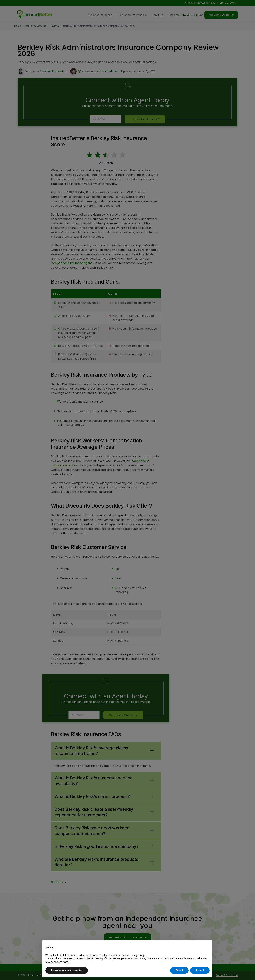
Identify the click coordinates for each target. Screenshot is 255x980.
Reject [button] (179, 970)
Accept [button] (200, 970)
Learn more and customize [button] (67, 970)
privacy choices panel (57, 962)
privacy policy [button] (137, 955)
